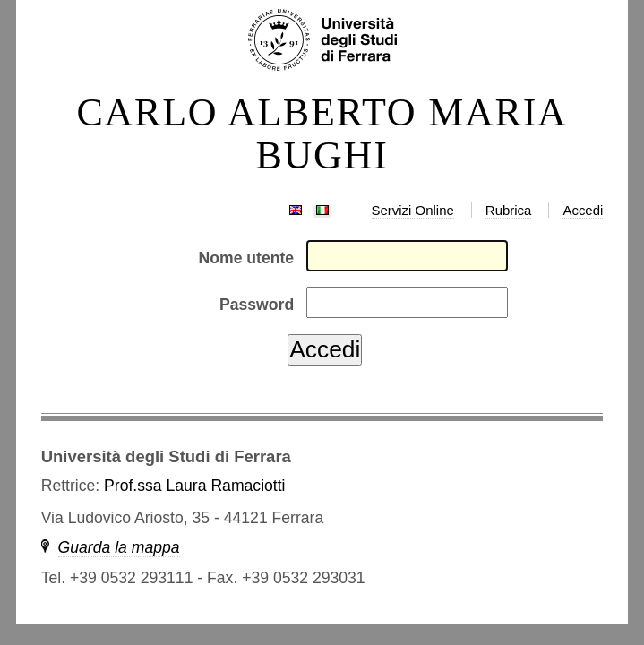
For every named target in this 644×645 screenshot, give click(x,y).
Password (257, 305)
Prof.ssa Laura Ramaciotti (194, 486)
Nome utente (247, 258)
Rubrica (509, 210)
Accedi (583, 210)
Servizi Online (413, 210)
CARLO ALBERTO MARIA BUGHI (322, 134)
